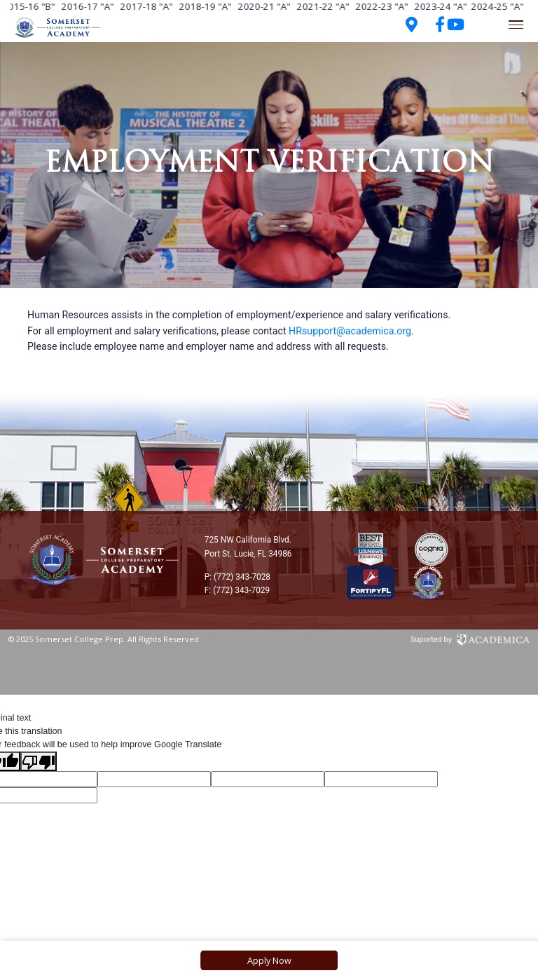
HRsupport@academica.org (350, 331)
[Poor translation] (39, 761)
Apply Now (269, 960)
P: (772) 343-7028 (237, 577)
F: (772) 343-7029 (237, 590)
